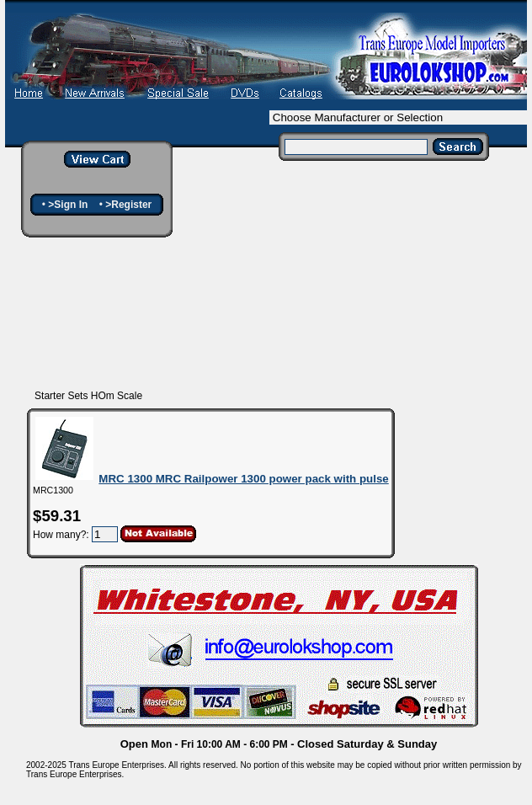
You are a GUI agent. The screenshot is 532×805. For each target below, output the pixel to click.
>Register (128, 205)
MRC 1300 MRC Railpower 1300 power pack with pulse (243, 479)
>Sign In (68, 205)
